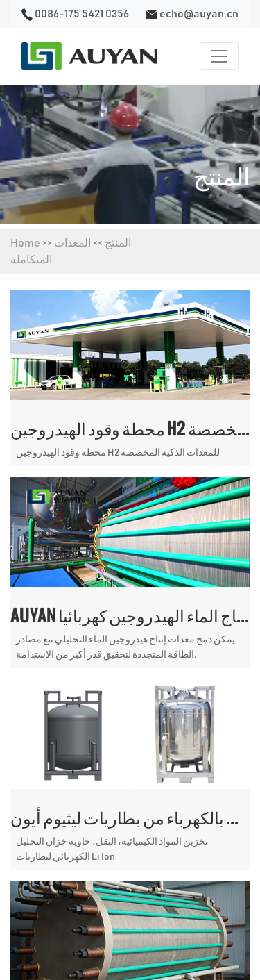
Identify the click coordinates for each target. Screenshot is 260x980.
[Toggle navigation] (219, 56)
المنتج (118, 243)
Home (25, 243)
